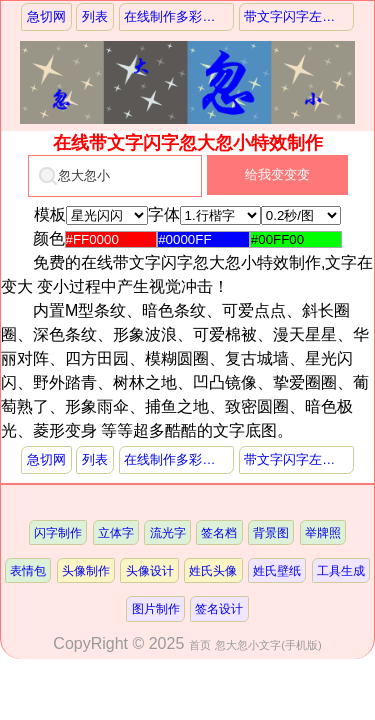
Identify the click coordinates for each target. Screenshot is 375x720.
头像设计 (150, 570)
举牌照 (323, 532)
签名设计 (219, 608)
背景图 (271, 532)
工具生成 (341, 570)
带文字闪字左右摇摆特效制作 (298, 16)
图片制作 (156, 608)
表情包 (28, 570)
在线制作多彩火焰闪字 (178, 16)
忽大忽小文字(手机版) (268, 645)
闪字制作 (58, 532)
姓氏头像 (213, 570)
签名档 (219, 532)
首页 (200, 645)
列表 (95, 16)
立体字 (116, 532)
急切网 (46, 16)
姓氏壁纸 (277, 570)
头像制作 (86, 570)
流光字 (168, 532)
